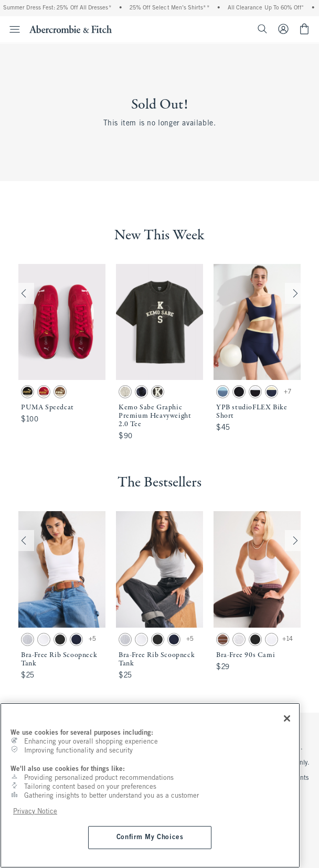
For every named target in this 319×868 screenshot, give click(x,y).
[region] (150, 785)
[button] (62, 354)
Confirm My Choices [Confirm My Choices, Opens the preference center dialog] (150, 837)
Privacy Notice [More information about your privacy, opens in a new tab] (35, 812)
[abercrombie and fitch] (71, 29)
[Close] (287, 718)
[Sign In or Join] (288, 29)
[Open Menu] (12, 29)
